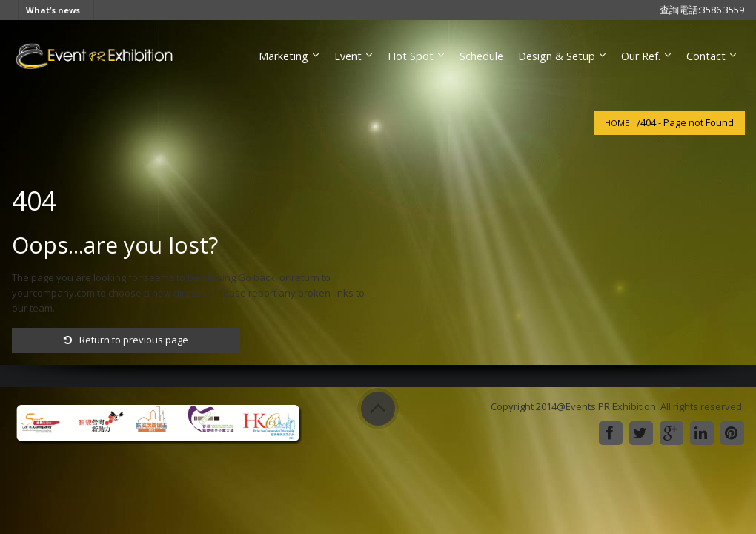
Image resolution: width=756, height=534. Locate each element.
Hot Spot (411, 56)
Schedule (481, 56)
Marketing (283, 56)
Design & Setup (557, 56)
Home (617, 123)
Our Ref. (641, 56)
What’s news (53, 10)
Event (348, 56)
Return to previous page (126, 340)
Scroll (378, 409)
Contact (706, 56)
